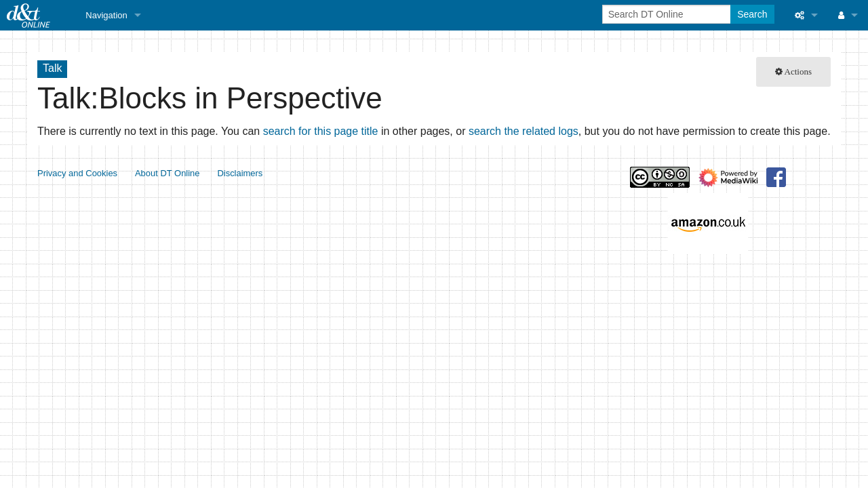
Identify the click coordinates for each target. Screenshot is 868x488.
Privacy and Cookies (77, 173)
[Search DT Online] (668, 14)
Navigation (106, 15)
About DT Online (167, 173)
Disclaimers (240, 173)
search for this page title (321, 131)
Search (752, 14)
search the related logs (524, 131)
